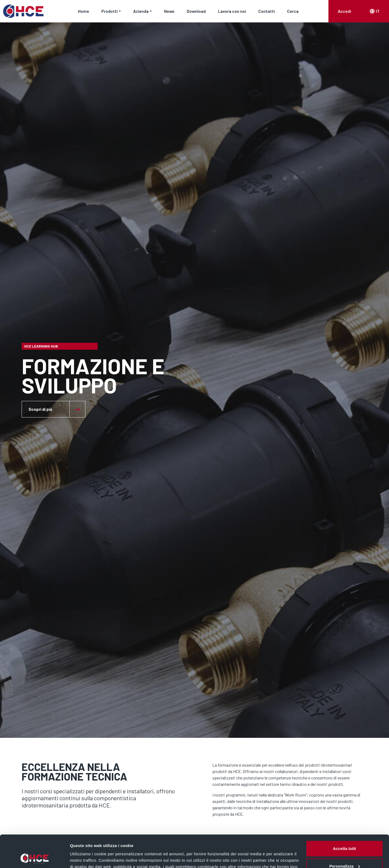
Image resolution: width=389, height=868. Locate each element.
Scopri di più (40, 409)
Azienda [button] (141, 11)
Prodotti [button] (110, 11)
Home (84, 11)
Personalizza (345, 836)
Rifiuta (345, 853)
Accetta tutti (345, 818)
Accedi (344, 11)
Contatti (267, 11)
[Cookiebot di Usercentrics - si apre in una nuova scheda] (35, 858)
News (169, 11)
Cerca (293, 11)
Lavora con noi (232, 11)
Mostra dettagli (84, 857)
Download (196, 11)
